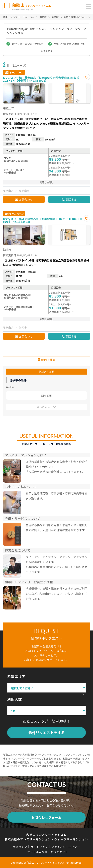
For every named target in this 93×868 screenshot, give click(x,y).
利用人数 (14, 699)
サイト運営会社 (38, 852)
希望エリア (16, 676)
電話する (71, 199)
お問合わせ (26, 199)
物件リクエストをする (47, 733)
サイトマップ (39, 847)
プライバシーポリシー (66, 847)
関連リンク (20, 847)
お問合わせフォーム (46, 817)
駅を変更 (46, 395)
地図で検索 (48, 360)
